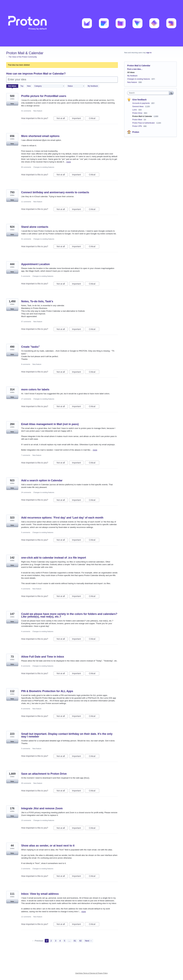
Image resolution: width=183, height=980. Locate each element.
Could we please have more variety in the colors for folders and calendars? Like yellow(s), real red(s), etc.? (69, 615)
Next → (89, 941)
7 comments (26, 455)
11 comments (26, 202)
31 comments (26, 111)
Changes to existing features (44, 167)
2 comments (26, 869)
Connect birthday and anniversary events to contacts (55, 192)
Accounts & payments (141, 103)
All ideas (131, 72)
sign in (149, 53)
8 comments (26, 364)
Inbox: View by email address (40, 894)
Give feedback (139, 100)
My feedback (93, 86)
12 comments (26, 917)
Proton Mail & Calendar (142, 116)
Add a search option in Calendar (42, 480)
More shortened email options (40, 136)
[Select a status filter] (76, 86)
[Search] (171, 93)
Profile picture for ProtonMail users (44, 96)
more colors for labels (35, 389)
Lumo (135, 110)
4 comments (26, 589)
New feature (38, 111)
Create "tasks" (31, 347)
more (69, 162)
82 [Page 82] (81, 941)
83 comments (26, 167)
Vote (12, 104)
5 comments (26, 276)
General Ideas (138, 106)
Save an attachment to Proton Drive (44, 774)
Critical (94, 119)
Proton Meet (137, 120)
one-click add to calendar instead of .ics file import (54, 558)
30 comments (26, 783)
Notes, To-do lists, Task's (37, 301)
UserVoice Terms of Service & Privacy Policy (91, 973)
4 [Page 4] (60, 941)
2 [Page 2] (51, 941)
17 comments (26, 399)
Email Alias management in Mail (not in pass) (50, 424)
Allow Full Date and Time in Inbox (43, 657)
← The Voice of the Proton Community (22, 57)
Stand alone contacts (35, 227)
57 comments (26, 322)
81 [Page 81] (75, 941)
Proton (136, 132)
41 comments (26, 239)
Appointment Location (36, 264)
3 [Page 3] (56, 941)
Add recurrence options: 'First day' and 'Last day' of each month (62, 518)
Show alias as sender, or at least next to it (48, 846)
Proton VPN (137, 126)
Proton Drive (138, 113)
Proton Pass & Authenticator (144, 123)
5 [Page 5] (64, 941)
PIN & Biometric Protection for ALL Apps (47, 691)
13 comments (26, 820)
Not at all (62, 119)
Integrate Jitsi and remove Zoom (42, 808)
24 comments (26, 492)
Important (78, 119)
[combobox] (149, 93)
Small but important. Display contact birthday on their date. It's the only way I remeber (67, 735)
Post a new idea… (135, 69)
